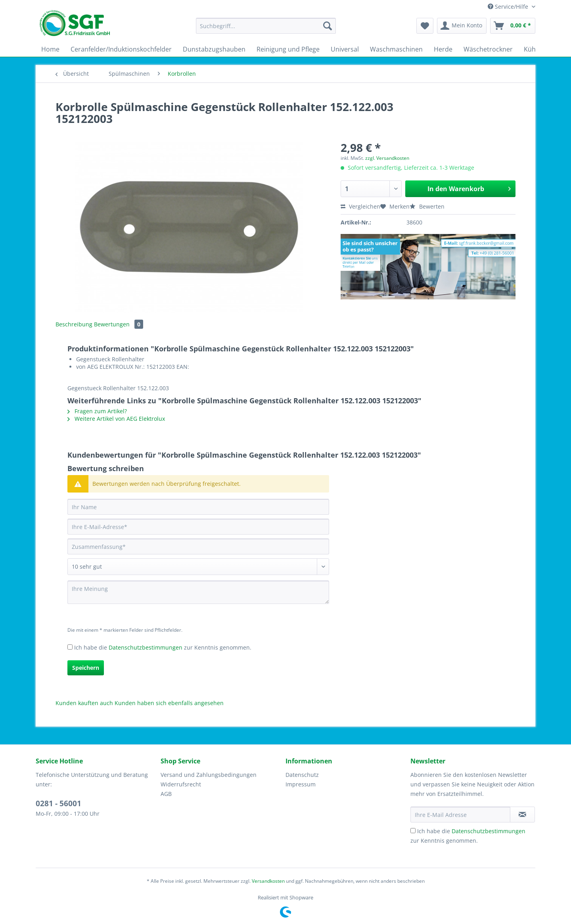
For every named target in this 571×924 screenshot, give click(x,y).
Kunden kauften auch (84, 703)
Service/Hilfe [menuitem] (509, 7)
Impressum (301, 784)
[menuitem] (266, 30)
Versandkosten (268, 881)
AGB (166, 794)
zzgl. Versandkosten (387, 158)
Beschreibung (74, 324)
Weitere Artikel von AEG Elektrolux (116, 419)
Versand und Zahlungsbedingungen (209, 775)
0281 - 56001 (58, 803)
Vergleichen (360, 206)
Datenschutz (302, 775)
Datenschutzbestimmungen (146, 647)
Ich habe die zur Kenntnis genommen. (163, 647)
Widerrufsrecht (181, 784)
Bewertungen (119, 324)
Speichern (86, 668)
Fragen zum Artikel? (97, 411)
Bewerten (427, 206)
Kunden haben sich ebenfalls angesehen (169, 703)
